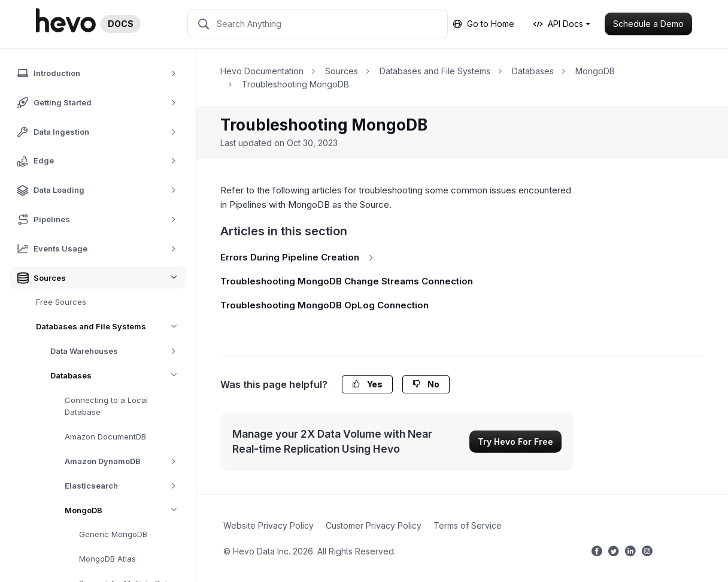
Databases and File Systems (111, 327)
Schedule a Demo (648, 24)
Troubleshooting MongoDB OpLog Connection (324, 305)
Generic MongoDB (113, 534)
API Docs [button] (558, 24)
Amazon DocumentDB (105, 436)
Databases (118, 376)
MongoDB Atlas (107, 559)
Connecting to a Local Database (106, 406)
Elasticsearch (125, 486)
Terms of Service (468, 525)
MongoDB (125, 510)
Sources (342, 71)
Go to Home (483, 24)
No (426, 384)
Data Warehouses (118, 351)
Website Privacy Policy (269, 525)
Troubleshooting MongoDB (295, 84)
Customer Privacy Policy (374, 525)
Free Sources (61, 302)
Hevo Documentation (262, 71)
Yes (367, 384)
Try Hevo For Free (515, 442)
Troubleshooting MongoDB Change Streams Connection (347, 281)
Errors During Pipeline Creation (299, 257)
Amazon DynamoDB (125, 461)
